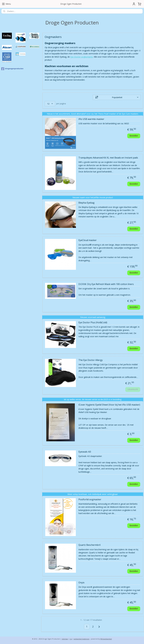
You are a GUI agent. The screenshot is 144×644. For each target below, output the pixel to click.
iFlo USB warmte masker (91, 119)
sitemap (65, 639)
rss (71, 639)
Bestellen (134, 136)
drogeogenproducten (12, 69)
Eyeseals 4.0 (85, 452)
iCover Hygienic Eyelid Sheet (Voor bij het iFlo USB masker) (109, 405)
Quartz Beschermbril (89, 545)
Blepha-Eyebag (86, 203)
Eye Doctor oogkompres (81, 57)
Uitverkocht (133, 389)
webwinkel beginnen (82, 639)
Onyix (81, 583)
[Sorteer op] (117, 97)
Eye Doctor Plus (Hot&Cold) (93, 323)
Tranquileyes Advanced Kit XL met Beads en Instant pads (108, 158)
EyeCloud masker (87, 240)
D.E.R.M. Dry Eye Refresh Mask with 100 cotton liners (106, 284)
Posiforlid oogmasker (90, 499)
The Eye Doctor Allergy (90, 360)
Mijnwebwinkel (106, 639)
